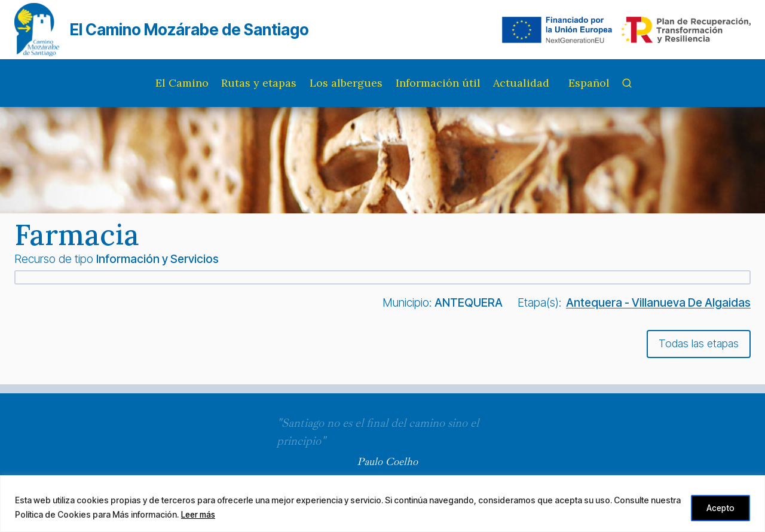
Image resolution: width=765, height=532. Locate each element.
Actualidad (521, 83)
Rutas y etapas (259, 83)
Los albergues (346, 83)
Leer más (231, 514)
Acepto (718, 507)
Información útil (438, 83)
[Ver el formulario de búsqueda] (627, 83)
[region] (382, 504)
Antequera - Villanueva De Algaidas (658, 302)
